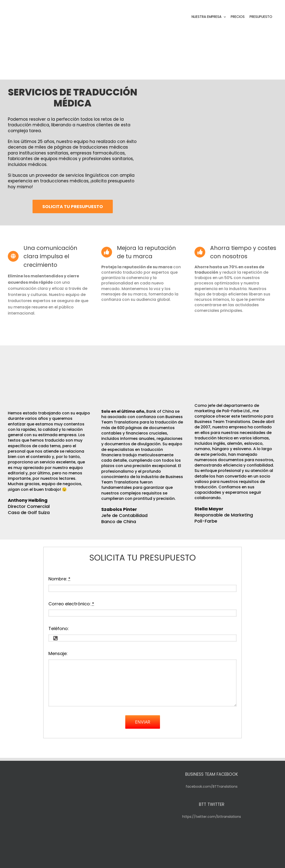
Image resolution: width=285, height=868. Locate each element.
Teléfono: (59, 622)
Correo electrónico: (71, 597)
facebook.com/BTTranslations (212, 780)
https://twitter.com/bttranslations (212, 810)
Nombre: (59, 572)
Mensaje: (58, 647)
